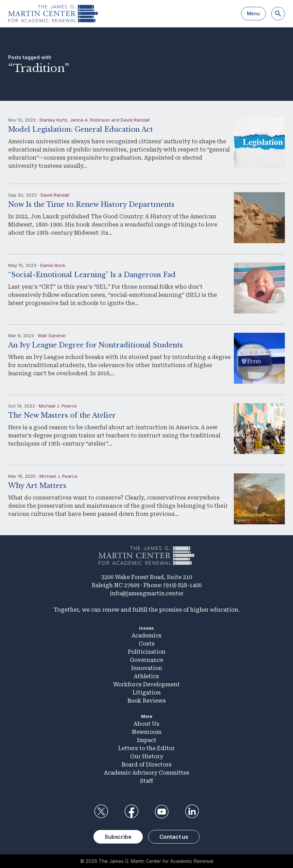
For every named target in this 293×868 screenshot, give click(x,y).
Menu (253, 13)
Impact (147, 740)
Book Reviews (147, 701)
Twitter (101, 812)
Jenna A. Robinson (90, 120)
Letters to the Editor (146, 748)
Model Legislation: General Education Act (81, 129)
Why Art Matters (37, 486)
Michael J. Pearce (58, 406)
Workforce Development (146, 684)
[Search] (278, 14)
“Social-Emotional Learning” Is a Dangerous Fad (92, 275)
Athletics (146, 676)
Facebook (131, 812)
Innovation (147, 668)
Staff (146, 781)
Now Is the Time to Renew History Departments (91, 204)
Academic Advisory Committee (147, 773)
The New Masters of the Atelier (62, 415)
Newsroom (147, 732)
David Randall (135, 120)
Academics (146, 636)
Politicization (147, 652)
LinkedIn (192, 812)
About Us (146, 724)
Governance (146, 660)
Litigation (147, 693)
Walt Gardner (52, 336)
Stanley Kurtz (53, 120)
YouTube (162, 812)
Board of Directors (147, 765)
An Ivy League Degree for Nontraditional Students (96, 345)
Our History (147, 756)
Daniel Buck (53, 265)
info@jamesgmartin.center (147, 593)
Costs (147, 644)
